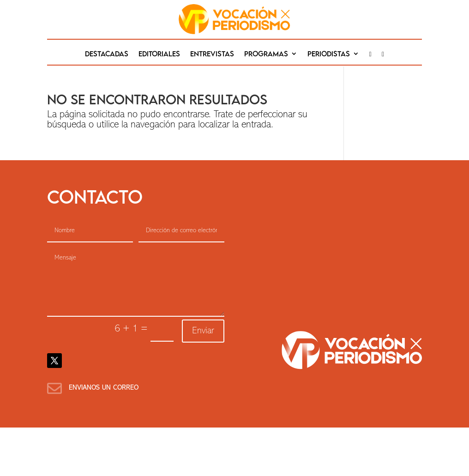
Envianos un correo (104, 388)
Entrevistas (212, 54)
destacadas (107, 54)
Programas (266, 54)
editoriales (159, 54)
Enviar (203, 331)
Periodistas (329, 54)
